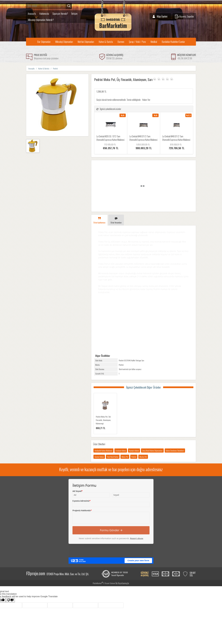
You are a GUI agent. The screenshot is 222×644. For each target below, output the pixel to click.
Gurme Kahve (99, 457)
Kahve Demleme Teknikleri (175, 451)
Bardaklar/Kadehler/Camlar (173, 42)
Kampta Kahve (134, 451)
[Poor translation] (10, 600)
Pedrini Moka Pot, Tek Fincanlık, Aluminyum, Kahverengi (103, 420)
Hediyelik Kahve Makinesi (103, 451)
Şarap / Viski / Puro (137, 42)
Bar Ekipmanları (44, 42)
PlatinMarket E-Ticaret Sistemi (104, 583)
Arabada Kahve (121, 451)
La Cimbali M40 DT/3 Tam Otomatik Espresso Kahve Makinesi (143, 138)
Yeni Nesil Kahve (113, 457)
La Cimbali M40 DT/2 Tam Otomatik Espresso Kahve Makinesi (176, 138)
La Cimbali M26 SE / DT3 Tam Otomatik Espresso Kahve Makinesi (110, 138)
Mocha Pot (143, 457)
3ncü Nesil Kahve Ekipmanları (152, 451)
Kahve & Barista (106, 42)
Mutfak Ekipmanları (86, 42)
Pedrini (134, 457)
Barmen (121, 42)
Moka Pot (125, 457)
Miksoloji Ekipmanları (64, 42)
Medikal (154, 42)
